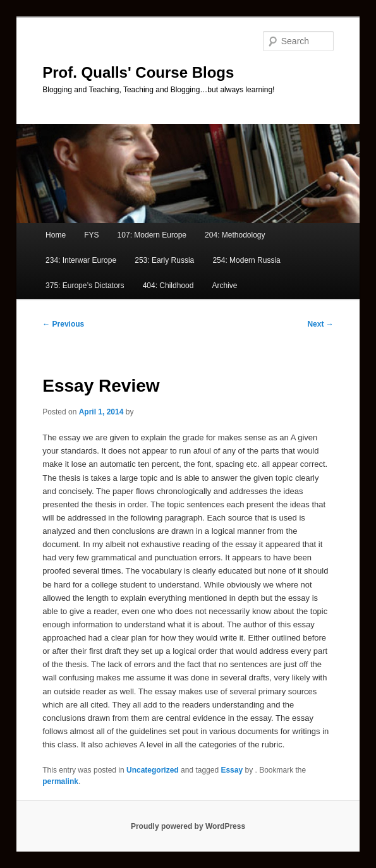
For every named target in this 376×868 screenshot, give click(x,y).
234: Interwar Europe (81, 260)
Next (320, 324)
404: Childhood (168, 286)
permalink (60, 781)
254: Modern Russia (246, 260)
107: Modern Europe (152, 235)
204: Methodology (235, 235)
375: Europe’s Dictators (85, 286)
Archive (225, 286)
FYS (91, 235)
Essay (232, 770)
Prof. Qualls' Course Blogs (138, 72)
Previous (63, 324)
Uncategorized (153, 770)
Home (56, 235)
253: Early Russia (164, 260)
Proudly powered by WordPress (188, 826)
